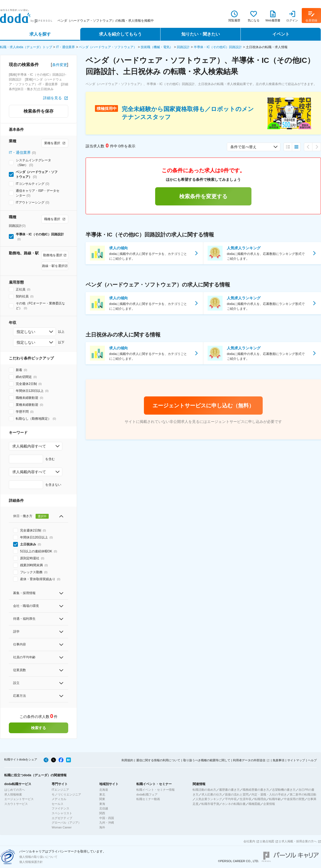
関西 (102, 813)
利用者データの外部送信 (249, 760)
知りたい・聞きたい (201, 34)
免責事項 (278, 760)
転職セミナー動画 (148, 799)
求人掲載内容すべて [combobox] (29, 446)
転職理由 (260, 799)
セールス (58, 804)
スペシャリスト (62, 813)
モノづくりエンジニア (66, 794)
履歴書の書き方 (229, 790)
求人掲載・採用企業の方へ (299, 841)
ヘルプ (312, 760)
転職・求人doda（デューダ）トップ (26, 47)
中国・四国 (107, 818)
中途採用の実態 (294, 799)
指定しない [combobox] (26, 332)
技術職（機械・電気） (157, 47)
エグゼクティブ (62, 818)
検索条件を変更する (203, 196)
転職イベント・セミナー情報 (156, 790)
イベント (281, 34)
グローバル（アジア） (66, 823)
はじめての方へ (15, 790)
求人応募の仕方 (212, 794)
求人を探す (40, 34)
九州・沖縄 (107, 823)
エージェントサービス (19, 799)
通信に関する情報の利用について (158, 760)
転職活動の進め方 (204, 790)
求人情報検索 (13, 794)
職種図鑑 (254, 804)
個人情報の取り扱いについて (38, 857)
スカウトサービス (16, 804)
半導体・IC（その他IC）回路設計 (218, 47)
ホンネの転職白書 (234, 804)
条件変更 (60, 65)
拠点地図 (268, 841)
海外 (102, 827)
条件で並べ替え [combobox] (243, 147)
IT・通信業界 (66, 47)
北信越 (104, 808)
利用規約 (127, 760)
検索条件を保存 (39, 111)
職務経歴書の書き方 (256, 790)
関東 (102, 799)
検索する (39, 728)
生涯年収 (246, 799)
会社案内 (249, 841)
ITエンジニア (60, 790)
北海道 (104, 790)
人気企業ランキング (209, 799)
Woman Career (62, 827)
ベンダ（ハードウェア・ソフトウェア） (108, 47)
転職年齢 (275, 799)
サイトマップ (296, 760)
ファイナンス (60, 808)
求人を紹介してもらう (120, 34)
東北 (102, 794)
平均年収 (231, 799)
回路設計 (183, 47)
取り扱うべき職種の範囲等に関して (207, 760)
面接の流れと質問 (237, 794)
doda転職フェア (147, 794)
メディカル (59, 799)
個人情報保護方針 (31, 862)
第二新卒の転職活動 (303, 794)
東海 (102, 804)
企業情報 (269, 804)
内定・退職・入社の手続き (269, 794)
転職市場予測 (210, 804)
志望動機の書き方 (284, 790)
